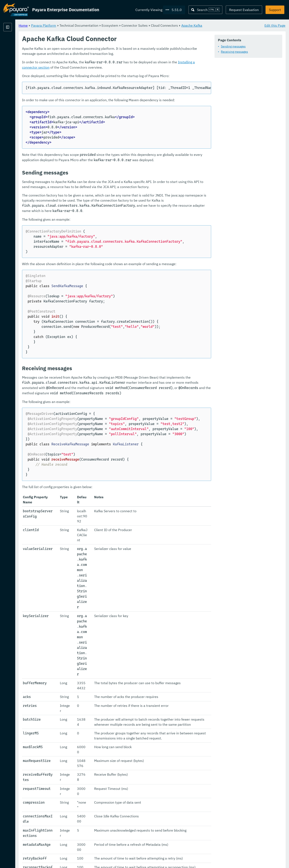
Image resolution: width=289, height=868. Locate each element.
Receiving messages (95, 63)
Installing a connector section (253, 89)
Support (275, 10)
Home (76, 25)
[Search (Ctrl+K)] (205, 10)
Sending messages (93, 58)
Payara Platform (16, 42)
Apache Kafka (244, 25)
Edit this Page (275, 25)
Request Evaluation (244, 10)
